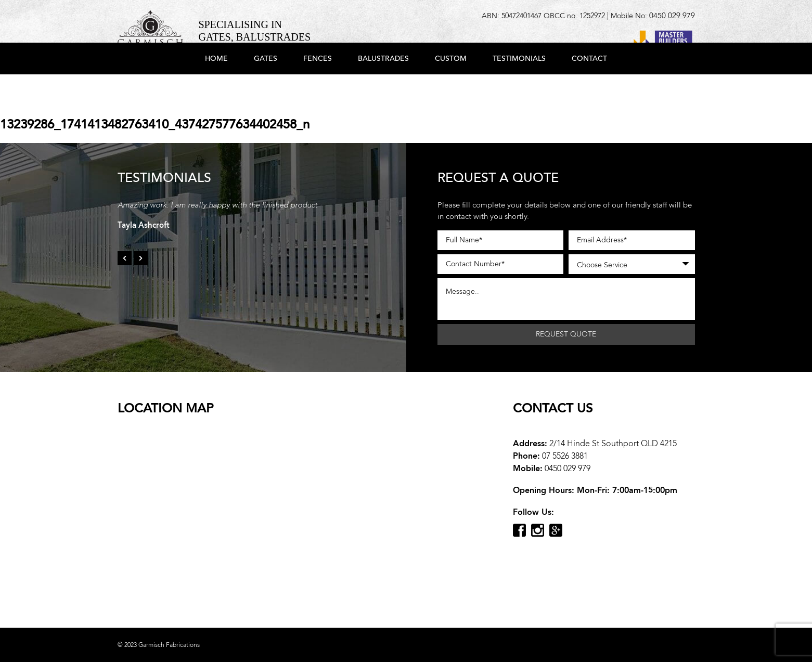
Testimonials (519, 90)
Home (216, 90)
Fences (318, 90)
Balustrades (383, 90)
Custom (451, 90)
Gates (266, 90)
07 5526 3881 (565, 456)
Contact (589, 90)
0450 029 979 (672, 16)
